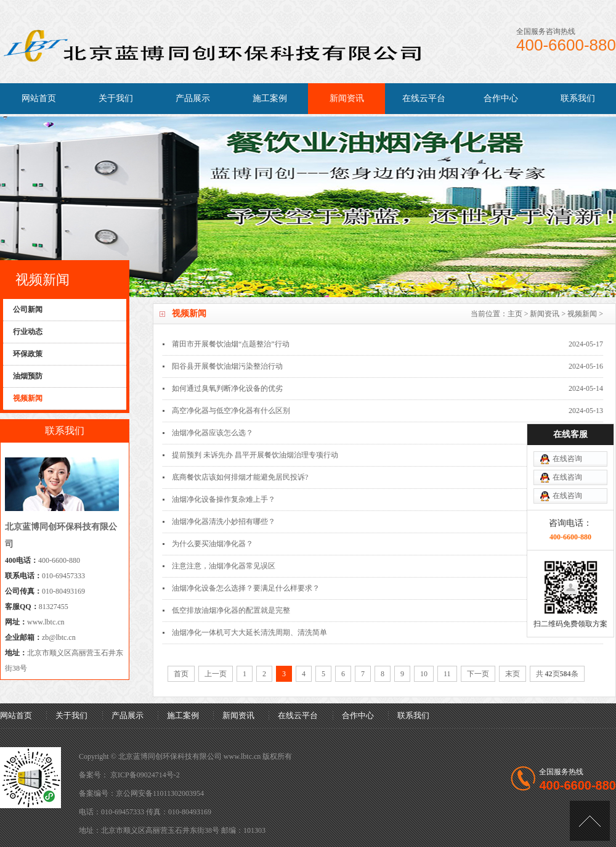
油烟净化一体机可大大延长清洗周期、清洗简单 (249, 632)
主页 (515, 314)
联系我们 (578, 98)
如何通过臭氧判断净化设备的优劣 (227, 388)
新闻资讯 (347, 98)
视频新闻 (582, 314)
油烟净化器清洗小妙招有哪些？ (224, 522)
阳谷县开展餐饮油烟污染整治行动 (227, 366)
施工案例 (270, 98)
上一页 (216, 674)
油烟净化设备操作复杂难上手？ (224, 499)
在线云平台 (424, 98)
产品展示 (193, 98)
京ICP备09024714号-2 (145, 775)
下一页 (478, 674)
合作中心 (501, 98)
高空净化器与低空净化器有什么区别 (231, 411)
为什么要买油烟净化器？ (213, 544)
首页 (181, 674)
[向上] (590, 821)
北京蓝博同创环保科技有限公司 (170, 756)
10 (424, 674)
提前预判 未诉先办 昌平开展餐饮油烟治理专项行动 (255, 455)
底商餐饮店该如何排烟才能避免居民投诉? (240, 477)
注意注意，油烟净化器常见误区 (224, 566)
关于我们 (116, 98)
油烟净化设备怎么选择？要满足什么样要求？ (246, 588)
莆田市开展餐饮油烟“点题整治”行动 (231, 344)
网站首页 (39, 98)
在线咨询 (567, 459)
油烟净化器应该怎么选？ (213, 433)
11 (447, 674)
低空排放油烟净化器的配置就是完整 (231, 610)
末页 (513, 674)
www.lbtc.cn (46, 622)
